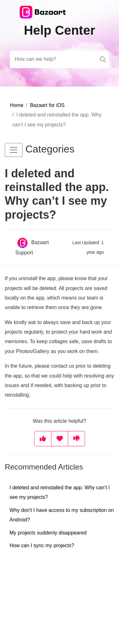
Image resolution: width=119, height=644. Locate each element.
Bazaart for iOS (47, 105)
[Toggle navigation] (100, 12)
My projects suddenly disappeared (48, 533)
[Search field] (60, 59)
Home (17, 105)
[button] (14, 150)
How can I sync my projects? (42, 545)
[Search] (103, 59)
